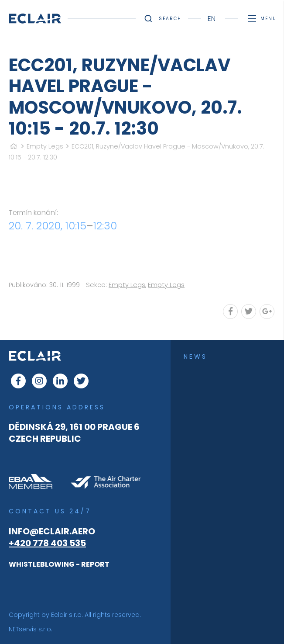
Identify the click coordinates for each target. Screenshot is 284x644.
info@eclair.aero (52, 531)
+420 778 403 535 (47, 543)
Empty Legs (45, 146)
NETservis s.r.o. (31, 629)
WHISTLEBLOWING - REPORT (59, 564)
